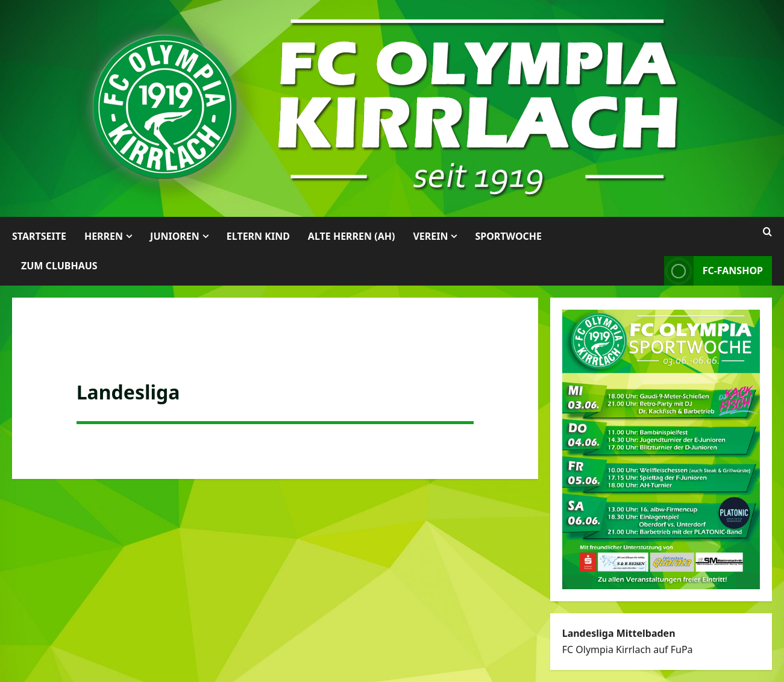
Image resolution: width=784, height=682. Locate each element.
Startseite (39, 236)
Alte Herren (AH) (352, 236)
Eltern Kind (258, 236)
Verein (430, 236)
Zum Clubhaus (59, 266)
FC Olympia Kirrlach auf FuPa (628, 649)
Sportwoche (508, 236)
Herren (104, 236)
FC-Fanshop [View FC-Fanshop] (713, 271)
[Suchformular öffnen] (767, 232)
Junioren (175, 236)
